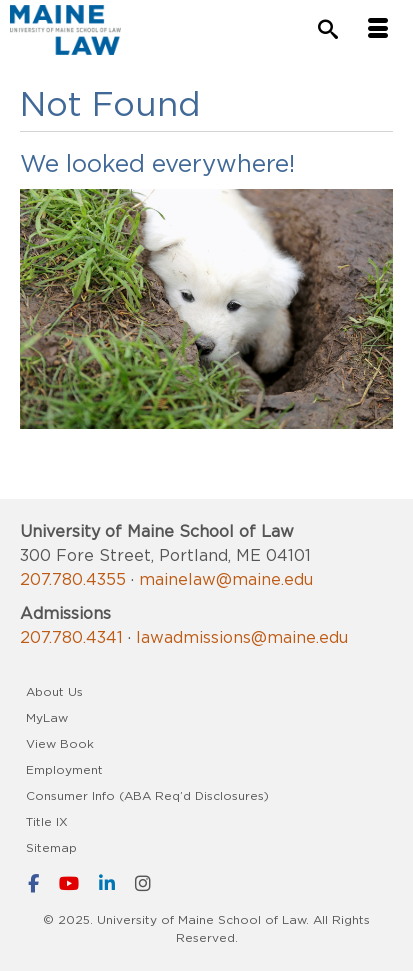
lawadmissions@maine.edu (242, 637)
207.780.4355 (73, 579)
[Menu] (378, 30)
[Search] (328, 31)
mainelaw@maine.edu (226, 579)
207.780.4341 (71, 637)
